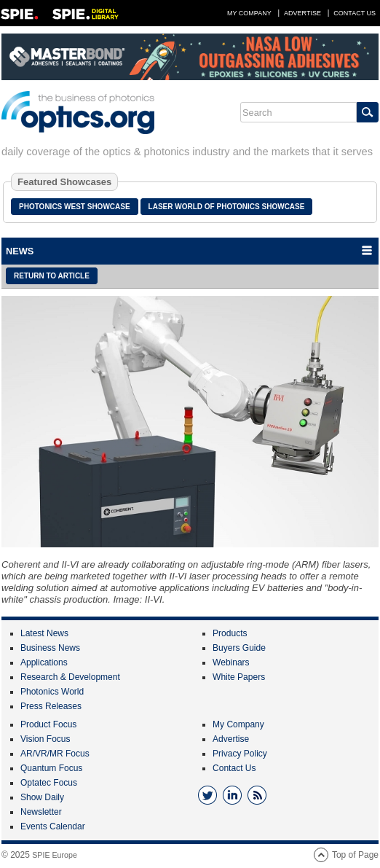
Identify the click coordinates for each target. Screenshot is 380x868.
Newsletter (41, 812)
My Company (249, 13)
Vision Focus (45, 739)
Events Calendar (53, 826)
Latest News (44, 633)
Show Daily (42, 797)
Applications (44, 662)
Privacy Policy (240, 754)
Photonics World (52, 692)
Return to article (52, 276)
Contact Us (355, 13)
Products (230, 633)
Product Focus (48, 724)
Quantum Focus (51, 768)
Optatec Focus (49, 783)
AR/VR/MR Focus (55, 754)
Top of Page (355, 855)
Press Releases (51, 706)
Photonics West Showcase (75, 207)
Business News (50, 648)
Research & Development (70, 677)
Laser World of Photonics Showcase (227, 207)
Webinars (231, 662)
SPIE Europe (55, 855)
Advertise (302, 13)
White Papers (239, 677)
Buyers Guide (239, 648)
